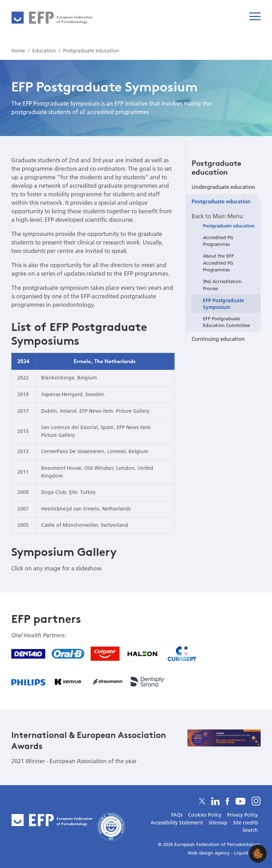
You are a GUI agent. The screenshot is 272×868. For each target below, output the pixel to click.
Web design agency (209, 853)
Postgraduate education (216, 167)
